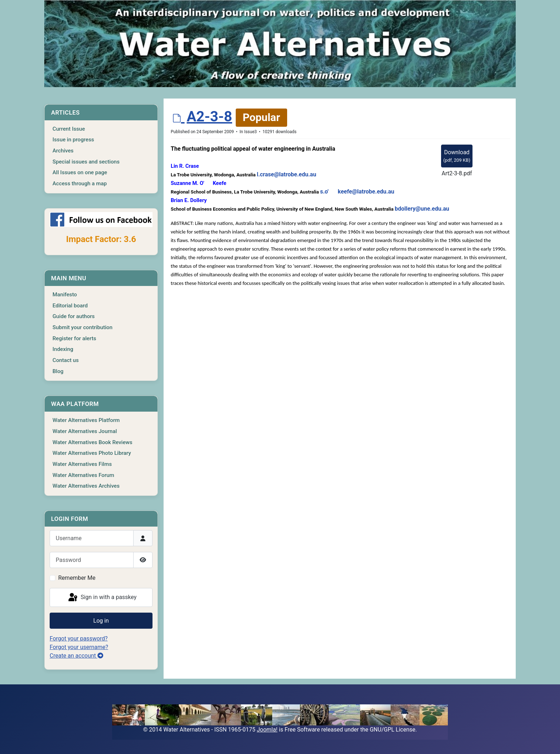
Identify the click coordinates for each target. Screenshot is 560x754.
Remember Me (77, 578)
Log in (101, 621)
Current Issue (69, 129)
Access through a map (80, 184)
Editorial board (70, 306)
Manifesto (65, 295)
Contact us (66, 360)
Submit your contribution (82, 327)
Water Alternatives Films (82, 464)
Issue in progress (73, 140)
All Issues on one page (80, 172)
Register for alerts (74, 338)
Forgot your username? (79, 647)
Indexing (63, 349)
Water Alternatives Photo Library (92, 453)
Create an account (76, 656)
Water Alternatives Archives (86, 486)
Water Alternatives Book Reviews (92, 442)
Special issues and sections (86, 162)
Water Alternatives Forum (83, 475)
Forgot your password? (79, 639)
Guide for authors (74, 316)
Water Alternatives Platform (86, 420)
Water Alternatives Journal (85, 431)
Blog (58, 371)
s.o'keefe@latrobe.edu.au (357, 192)
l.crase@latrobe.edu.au (287, 174)
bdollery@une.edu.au (422, 209)
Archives (63, 151)
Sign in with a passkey (102, 598)
